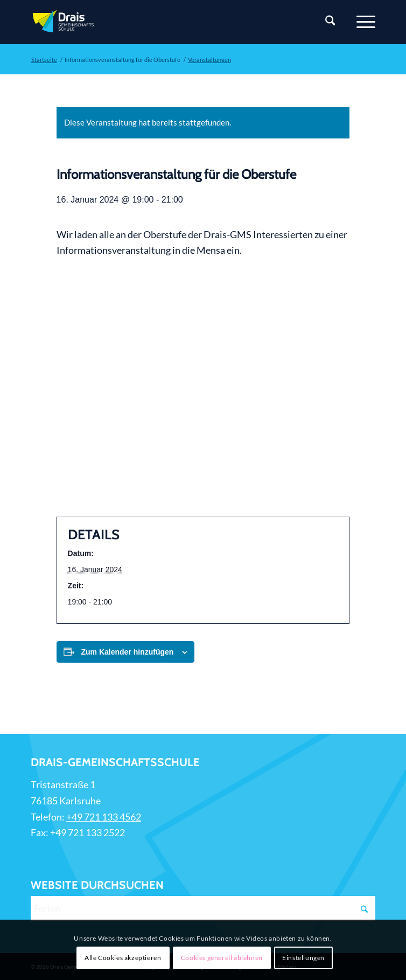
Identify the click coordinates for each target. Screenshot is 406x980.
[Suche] (325, 22)
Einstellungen (303, 958)
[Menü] (360, 22)
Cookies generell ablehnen (222, 958)
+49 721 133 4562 (104, 817)
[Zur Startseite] (169, 22)
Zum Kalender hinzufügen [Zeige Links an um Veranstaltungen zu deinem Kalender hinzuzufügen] (128, 652)
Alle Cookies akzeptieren (123, 958)
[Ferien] (203, 908)
